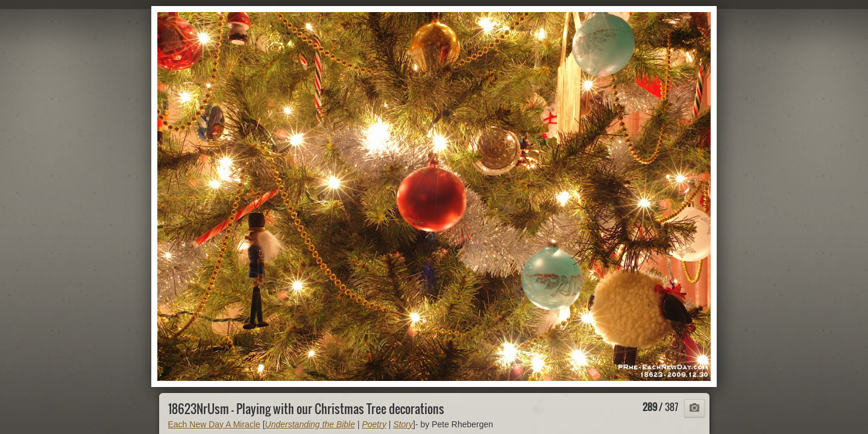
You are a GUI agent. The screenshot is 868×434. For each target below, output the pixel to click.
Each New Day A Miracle (214, 424)
